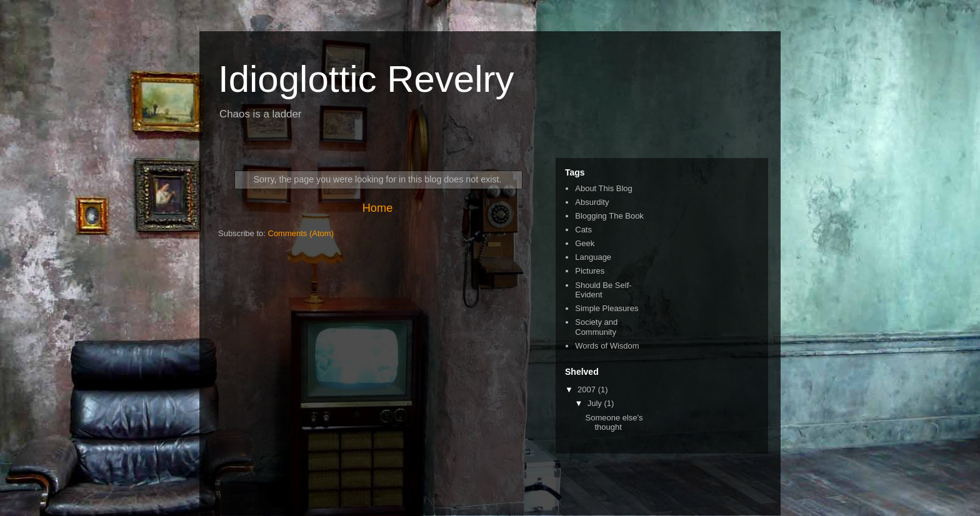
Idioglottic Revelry (366, 79)
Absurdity (592, 202)
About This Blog (604, 188)
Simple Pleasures (607, 308)
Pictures (590, 271)
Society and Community (596, 327)
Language (593, 257)
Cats (583, 230)
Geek (585, 243)
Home (378, 208)
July (596, 403)
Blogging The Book (609, 216)
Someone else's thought (614, 423)
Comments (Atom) (301, 233)
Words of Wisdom (607, 346)
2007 (588, 389)
